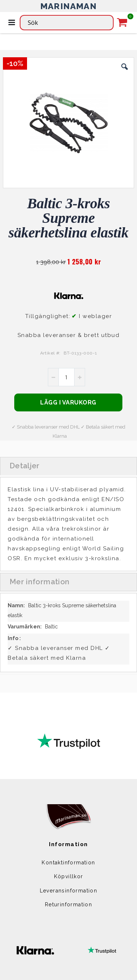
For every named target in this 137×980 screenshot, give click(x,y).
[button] (125, 72)
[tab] (68, 466)
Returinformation (68, 905)
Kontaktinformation (68, 863)
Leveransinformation (69, 891)
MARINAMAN (68, 6)
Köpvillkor (69, 876)
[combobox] (67, 23)
